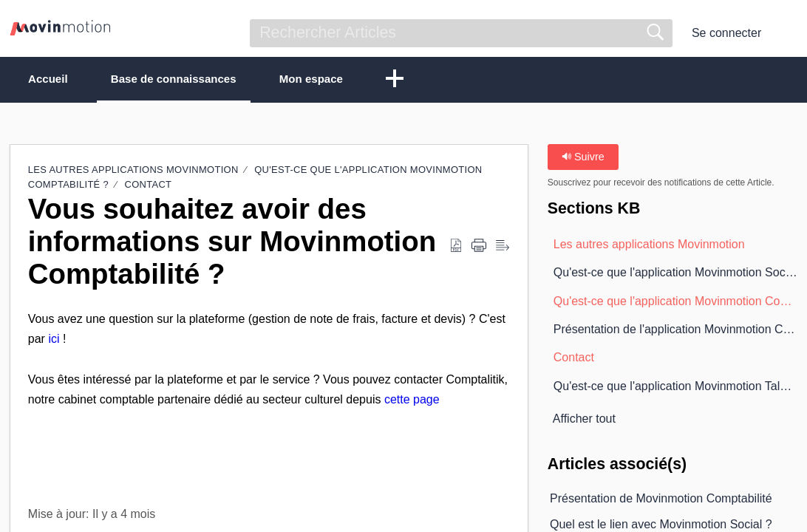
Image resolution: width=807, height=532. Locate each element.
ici (54, 340)
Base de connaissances (196, 79)
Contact (149, 186)
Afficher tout (584, 420)
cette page (412, 400)
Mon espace (348, 79)
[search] (461, 33)
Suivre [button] (583, 157)
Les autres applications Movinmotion (133, 170)
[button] (788, 33)
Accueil (57, 79)
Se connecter (726, 33)
